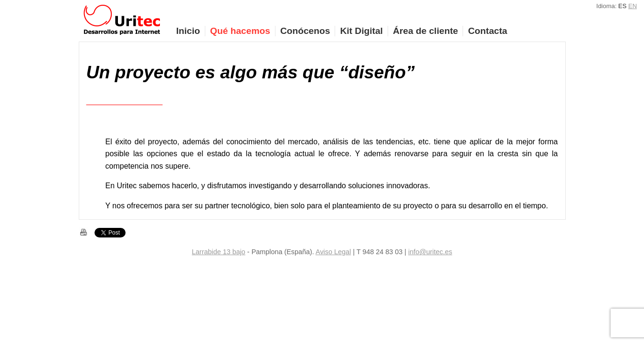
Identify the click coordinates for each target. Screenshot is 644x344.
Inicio (188, 31)
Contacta (487, 31)
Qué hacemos (240, 31)
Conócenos (305, 31)
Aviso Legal (333, 252)
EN (633, 6)
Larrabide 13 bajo (219, 252)
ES (622, 6)
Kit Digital (361, 31)
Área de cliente (426, 31)
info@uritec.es (430, 252)
